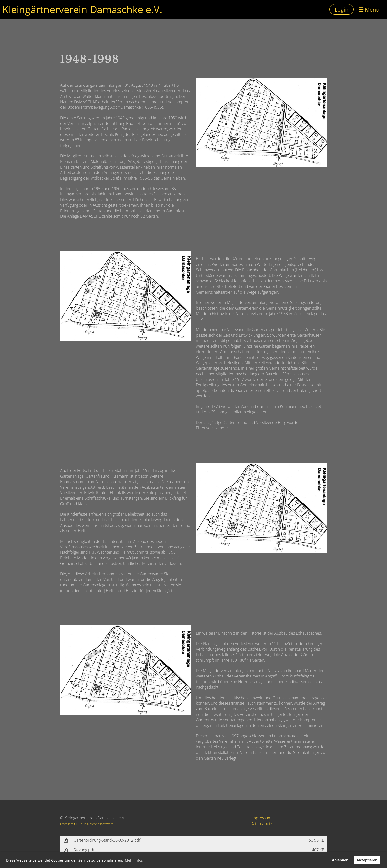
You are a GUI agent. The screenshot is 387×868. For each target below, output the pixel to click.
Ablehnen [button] (340, 860)
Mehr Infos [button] (134, 860)
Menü (369, 9)
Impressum (261, 818)
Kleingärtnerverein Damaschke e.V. (82, 9)
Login (342, 9)
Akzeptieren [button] (367, 860)
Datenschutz (261, 824)
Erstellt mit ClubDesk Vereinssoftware (87, 824)
